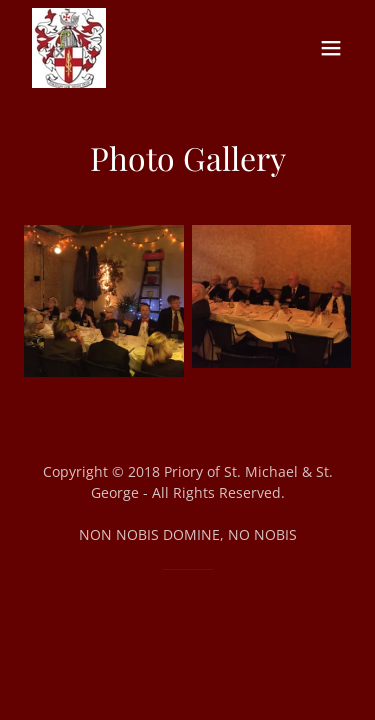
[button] (331, 48)
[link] (69, 48)
